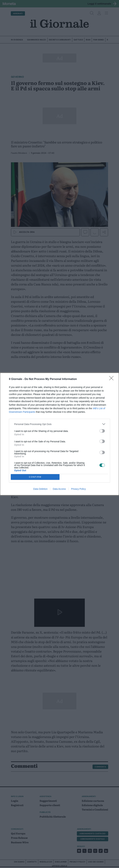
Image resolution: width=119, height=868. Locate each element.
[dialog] (59, 434)
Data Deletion (40, 489)
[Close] (112, 379)
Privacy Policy (78, 489)
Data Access (59, 489)
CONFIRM (35, 477)
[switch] (102, 431)
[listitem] (59, 424)
